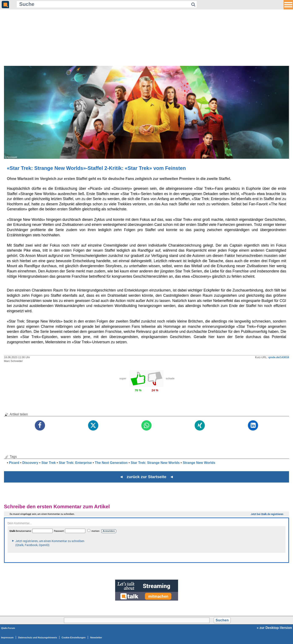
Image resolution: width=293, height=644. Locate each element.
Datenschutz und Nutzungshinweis (38, 637)
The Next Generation (111, 463)
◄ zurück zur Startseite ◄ (146, 477)
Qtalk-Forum (8, 628)
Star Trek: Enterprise (75, 463)
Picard (14, 463)
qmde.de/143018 (279, 357)
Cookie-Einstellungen (74, 637)
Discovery (30, 463)
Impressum (7, 637)
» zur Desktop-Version (274, 628)
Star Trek (48, 463)
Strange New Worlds (199, 463)
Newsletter (96, 637)
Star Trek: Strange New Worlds (155, 463)
